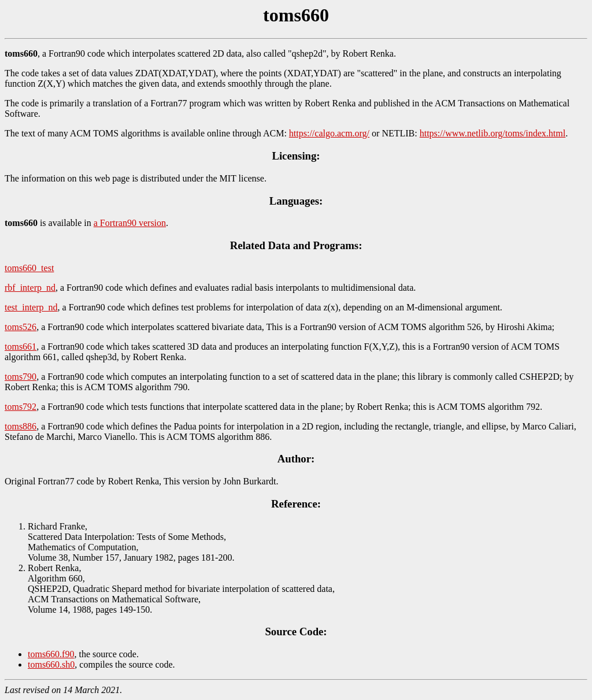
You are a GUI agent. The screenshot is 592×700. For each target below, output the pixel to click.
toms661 (21, 347)
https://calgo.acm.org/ (329, 133)
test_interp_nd (31, 307)
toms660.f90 (51, 654)
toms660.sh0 (51, 664)
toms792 (21, 407)
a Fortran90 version (130, 223)
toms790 (21, 377)
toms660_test (29, 268)
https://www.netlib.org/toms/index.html (493, 133)
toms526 (21, 327)
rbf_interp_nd (30, 288)
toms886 (21, 426)
